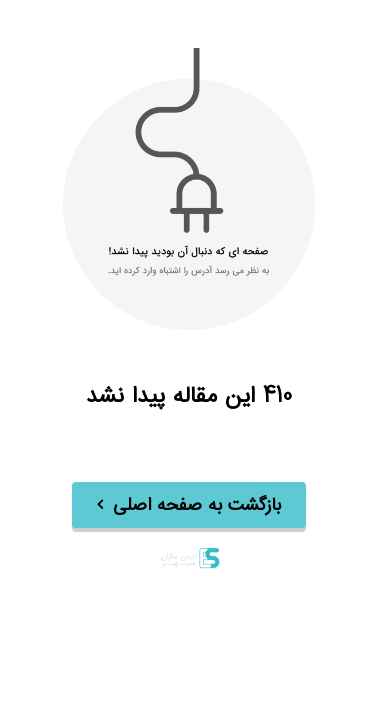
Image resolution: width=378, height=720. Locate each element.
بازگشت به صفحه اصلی (197, 506)
